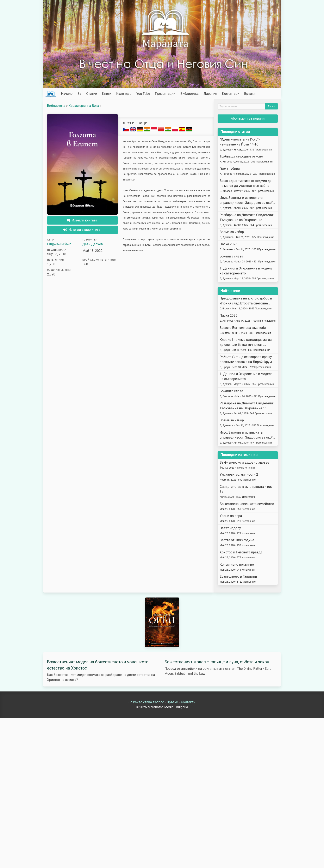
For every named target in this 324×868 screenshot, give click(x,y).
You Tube (143, 94)
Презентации (165, 94)
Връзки (250, 94)
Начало (67, 94)
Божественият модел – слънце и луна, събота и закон (217, 662)
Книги (107, 94)
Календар (124, 94)
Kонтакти (188, 702)
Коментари (231, 94)
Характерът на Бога (84, 106)
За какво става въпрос (146, 702)
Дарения (210, 94)
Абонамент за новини (248, 118)
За (79, 94)
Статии (92, 94)
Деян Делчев (93, 244)
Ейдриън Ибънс (59, 244)
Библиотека (190, 94)
